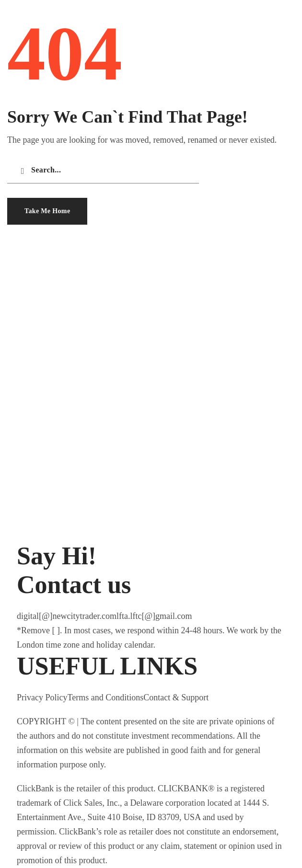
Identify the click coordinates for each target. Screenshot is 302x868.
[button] (47, 211)
